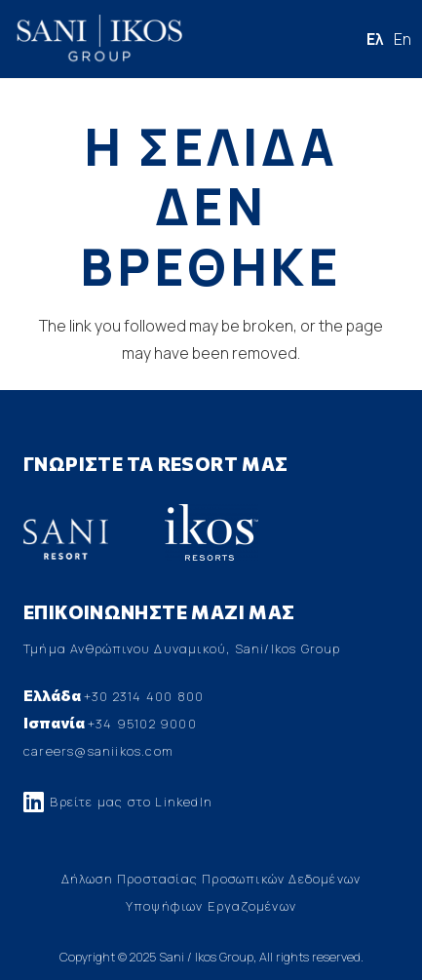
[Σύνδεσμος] (99, 39)
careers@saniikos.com (98, 751)
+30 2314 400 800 (144, 696)
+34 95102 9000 (142, 724)
